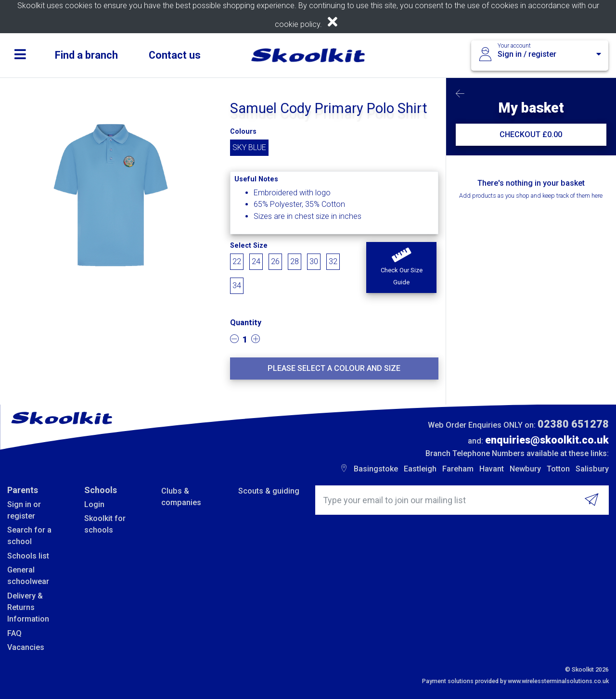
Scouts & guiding (269, 491)
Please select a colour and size (334, 368)
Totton (558, 469)
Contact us (175, 55)
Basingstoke (376, 469)
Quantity (246, 323)
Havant (492, 469)
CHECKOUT (531, 134)
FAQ (14, 633)
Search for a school (29, 536)
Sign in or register (24, 510)
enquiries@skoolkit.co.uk (547, 440)
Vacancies (26, 647)
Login (94, 504)
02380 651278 (573, 424)
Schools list (28, 556)
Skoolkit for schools (105, 524)
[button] (401, 267)
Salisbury (592, 469)
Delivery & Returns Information (28, 608)
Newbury (525, 469)
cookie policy (297, 24)
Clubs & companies (181, 497)
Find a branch (86, 55)
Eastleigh (420, 469)
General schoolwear (28, 576)
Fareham (458, 469)
